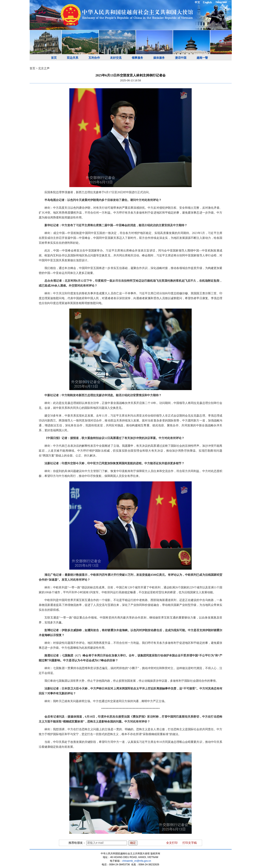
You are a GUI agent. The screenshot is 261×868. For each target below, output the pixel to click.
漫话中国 (181, 58)
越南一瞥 (202, 58)
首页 (54, 58)
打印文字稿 (190, 843)
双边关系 (73, 58)
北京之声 (44, 68)
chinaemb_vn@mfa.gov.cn (137, 861)
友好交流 (116, 58)
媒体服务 (159, 58)
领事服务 (137, 58)
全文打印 (172, 843)
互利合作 (94, 58)
